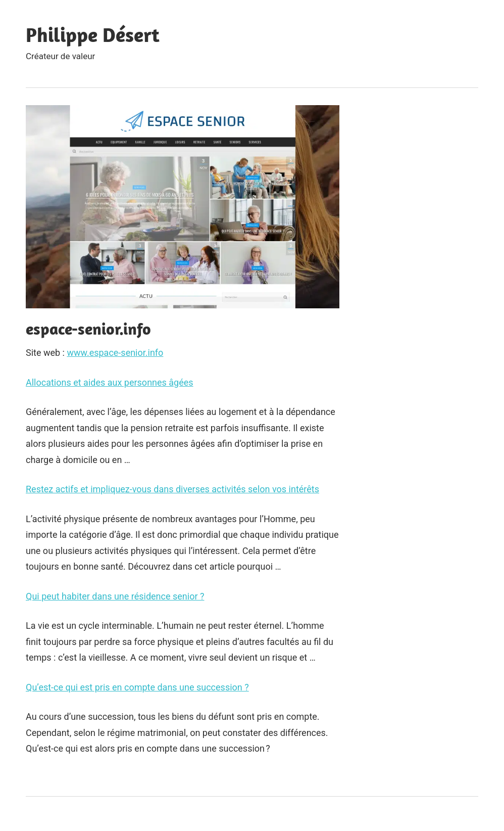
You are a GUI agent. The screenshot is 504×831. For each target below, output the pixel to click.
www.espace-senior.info (115, 353)
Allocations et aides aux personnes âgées (110, 382)
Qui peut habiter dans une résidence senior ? (115, 596)
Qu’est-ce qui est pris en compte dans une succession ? (137, 687)
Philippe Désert (93, 34)
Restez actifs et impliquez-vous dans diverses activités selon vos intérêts (172, 489)
